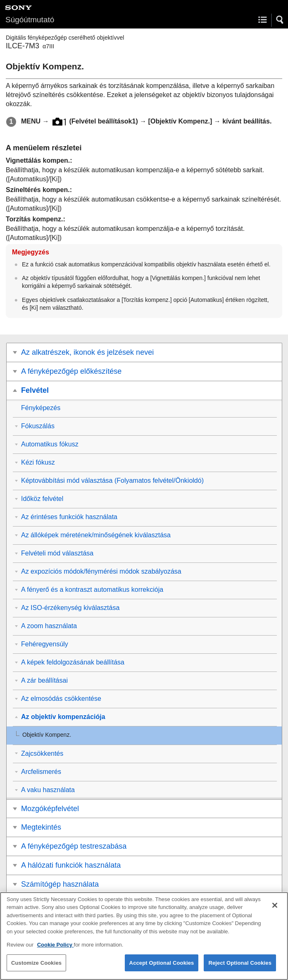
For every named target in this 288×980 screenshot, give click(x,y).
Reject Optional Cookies (240, 968)
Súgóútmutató (30, 20)
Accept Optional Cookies (162, 968)
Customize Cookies (36, 968)
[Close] (275, 911)
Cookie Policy (56, 950)
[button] (280, 20)
